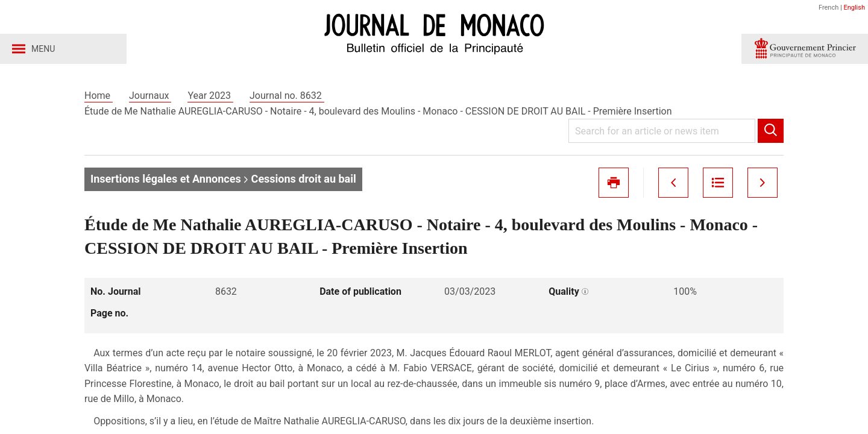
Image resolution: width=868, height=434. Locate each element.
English (854, 8)
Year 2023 (210, 96)
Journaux (150, 96)
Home (99, 96)
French (829, 8)
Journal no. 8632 (287, 96)
